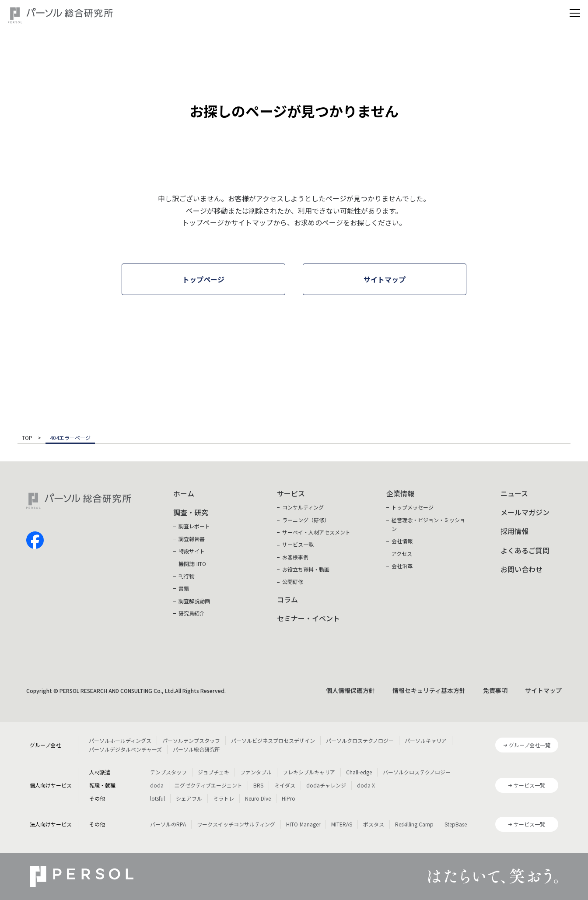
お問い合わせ (521, 569)
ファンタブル (256, 772)
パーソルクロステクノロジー (360, 740)
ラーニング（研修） (306, 520)
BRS (258, 785)
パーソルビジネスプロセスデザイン (273, 740)
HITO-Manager (303, 824)
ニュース (514, 493)
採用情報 (514, 531)
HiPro (289, 798)
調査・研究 (191, 512)
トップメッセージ (413, 507)
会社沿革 (402, 566)
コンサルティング (303, 507)
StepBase (456, 824)
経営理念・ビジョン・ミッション (428, 524)
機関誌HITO (192, 564)
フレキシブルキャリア (309, 772)
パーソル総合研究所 (196, 749)
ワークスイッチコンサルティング (236, 824)
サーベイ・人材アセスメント (316, 532)
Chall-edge (359, 772)
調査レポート (194, 526)
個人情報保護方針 (350, 690)
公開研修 (293, 582)
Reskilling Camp (414, 824)
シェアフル (189, 798)
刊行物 (186, 576)
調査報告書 (192, 539)
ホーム (184, 493)
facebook (35, 540)
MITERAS (342, 824)
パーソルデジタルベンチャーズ (125, 749)
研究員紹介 (192, 613)
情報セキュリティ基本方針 (429, 690)
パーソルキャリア (426, 740)
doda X (366, 785)
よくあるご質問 (525, 550)
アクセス (402, 554)
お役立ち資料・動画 (306, 569)
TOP (27, 438)
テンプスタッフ (168, 772)
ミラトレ (224, 798)
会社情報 (402, 541)
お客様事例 (295, 557)
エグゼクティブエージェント (208, 785)
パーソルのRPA (168, 824)
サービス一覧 (298, 544)
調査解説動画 (194, 601)
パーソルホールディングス (120, 740)
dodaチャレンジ (326, 785)
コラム (287, 599)
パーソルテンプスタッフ (191, 740)
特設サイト (192, 551)
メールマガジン (525, 512)
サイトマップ (543, 690)
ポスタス (374, 824)
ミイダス (285, 785)
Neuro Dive (258, 798)
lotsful (157, 798)
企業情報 (400, 493)
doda (157, 785)
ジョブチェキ (213, 772)
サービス (291, 493)
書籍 (184, 588)
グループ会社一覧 (530, 745)
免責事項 (495, 690)
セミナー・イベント (308, 618)
